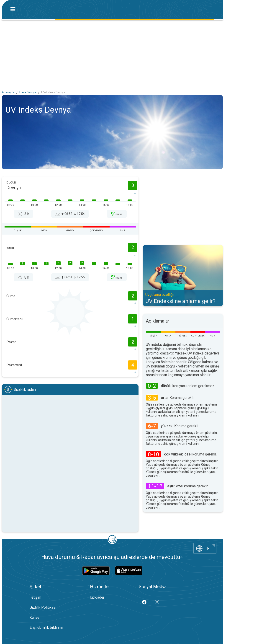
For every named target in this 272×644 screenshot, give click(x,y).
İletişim (35, 597)
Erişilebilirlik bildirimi (46, 627)
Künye (35, 617)
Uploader (97, 597)
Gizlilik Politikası (43, 607)
